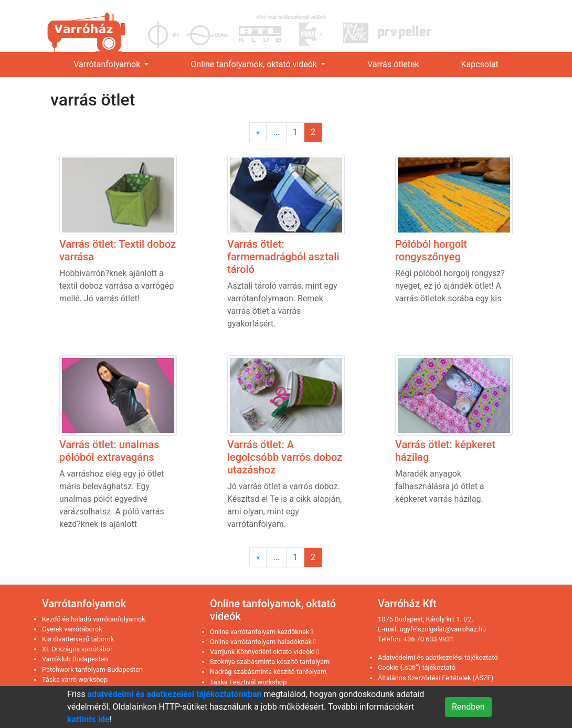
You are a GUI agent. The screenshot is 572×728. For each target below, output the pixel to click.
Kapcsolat (480, 64)
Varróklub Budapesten (75, 659)
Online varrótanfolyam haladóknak (263, 642)
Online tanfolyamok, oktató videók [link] (255, 64)
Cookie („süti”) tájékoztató (417, 667)
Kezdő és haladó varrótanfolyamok (94, 619)
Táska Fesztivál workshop (248, 682)
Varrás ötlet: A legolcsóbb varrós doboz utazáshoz (285, 457)
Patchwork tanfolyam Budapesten (92, 669)
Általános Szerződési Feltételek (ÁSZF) (436, 678)
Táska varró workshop (75, 679)
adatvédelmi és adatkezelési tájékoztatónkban (174, 694)
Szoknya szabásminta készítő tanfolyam (270, 662)
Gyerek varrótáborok (72, 629)
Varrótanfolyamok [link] (108, 64)
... (276, 132)
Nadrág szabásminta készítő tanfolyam (268, 672)
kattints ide (88, 719)
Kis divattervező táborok (78, 639)
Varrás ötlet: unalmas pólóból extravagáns (109, 451)
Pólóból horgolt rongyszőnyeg (431, 250)
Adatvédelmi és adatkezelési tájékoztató (438, 657)
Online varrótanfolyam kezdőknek (262, 632)
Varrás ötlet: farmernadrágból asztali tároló (283, 257)
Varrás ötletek (393, 64)
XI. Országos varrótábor (77, 649)
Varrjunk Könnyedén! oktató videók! (264, 652)
